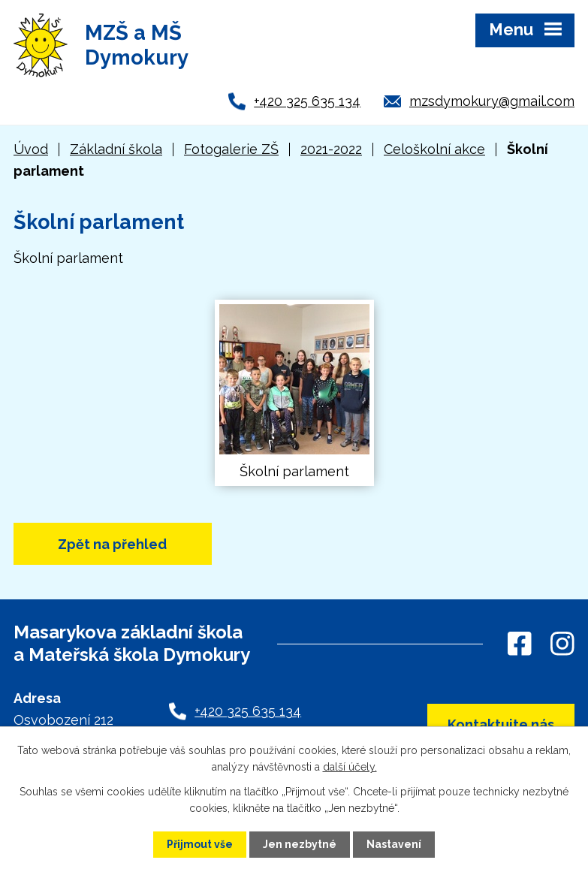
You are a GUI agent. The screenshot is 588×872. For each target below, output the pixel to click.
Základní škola (116, 149)
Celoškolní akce (434, 149)
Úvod (31, 149)
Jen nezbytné (300, 844)
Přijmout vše (200, 844)
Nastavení (394, 844)
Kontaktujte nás (501, 724)
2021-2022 (331, 149)
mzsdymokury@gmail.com (492, 101)
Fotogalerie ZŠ (231, 149)
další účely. (350, 767)
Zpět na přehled (112, 544)
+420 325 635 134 (307, 101)
